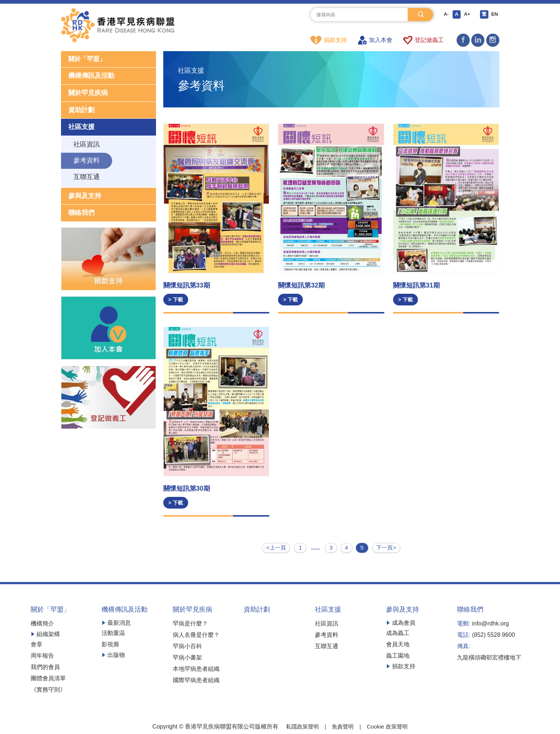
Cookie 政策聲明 (389, 726)
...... (315, 547)
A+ (466, 15)
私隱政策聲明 (301, 726)
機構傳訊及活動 (91, 77)
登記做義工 (424, 40)
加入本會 (375, 40)
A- (444, 15)
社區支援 (81, 128)
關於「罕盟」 (88, 60)
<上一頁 (276, 547)
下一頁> (386, 547)
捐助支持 (329, 40)
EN (495, 15)
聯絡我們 (81, 213)
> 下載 (176, 300)
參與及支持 (85, 197)
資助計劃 (81, 111)
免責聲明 (343, 726)
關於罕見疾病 (88, 94)
